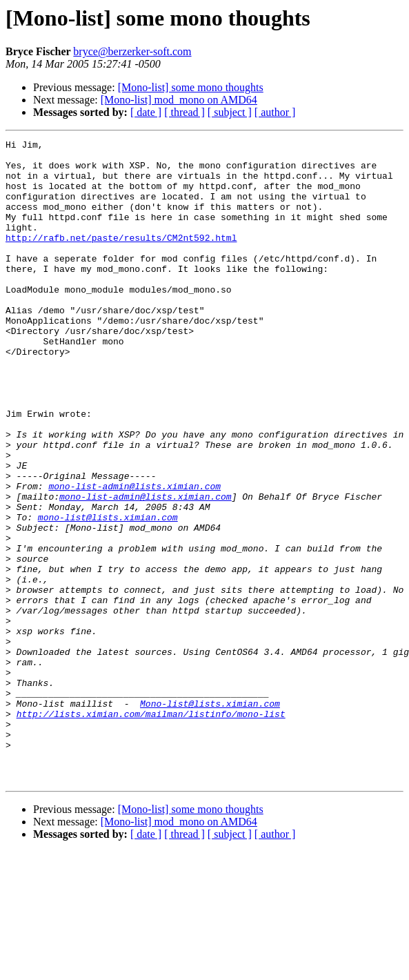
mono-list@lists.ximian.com (108, 594)
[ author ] (275, 112)
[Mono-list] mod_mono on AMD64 (179, 100)
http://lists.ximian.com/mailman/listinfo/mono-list (151, 830)
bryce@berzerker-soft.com (132, 51)
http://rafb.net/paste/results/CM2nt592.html (121, 258)
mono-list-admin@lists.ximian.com (134, 556)
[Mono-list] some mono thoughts (191, 87)
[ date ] (146, 112)
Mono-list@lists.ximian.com (210, 817)
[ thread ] (184, 112)
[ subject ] (230, 112)
